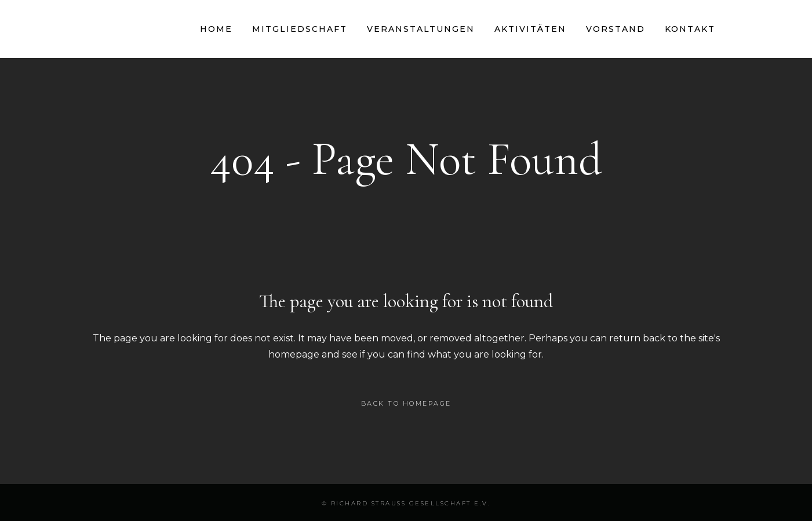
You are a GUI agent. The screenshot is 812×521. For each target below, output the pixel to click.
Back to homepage (406, 403)
